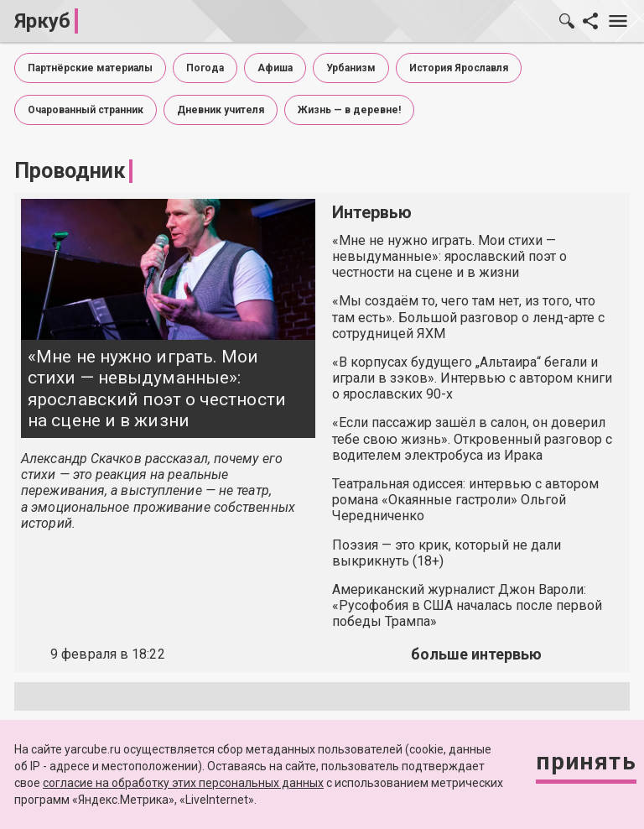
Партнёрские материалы (90, 68)
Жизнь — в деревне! (349, 110)
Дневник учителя (221, 110)
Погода (205, 68)
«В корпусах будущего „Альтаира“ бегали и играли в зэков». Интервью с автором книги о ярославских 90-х (472, 378)
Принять (586, 761)
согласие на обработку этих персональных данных (183, 783)
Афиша (275, 68)
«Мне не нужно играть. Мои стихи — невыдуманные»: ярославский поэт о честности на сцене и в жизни (157, 388)
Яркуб (42, 21)
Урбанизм (351, 68)
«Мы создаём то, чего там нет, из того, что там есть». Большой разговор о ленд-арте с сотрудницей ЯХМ (468, 317)
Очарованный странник (86, 110)
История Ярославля (459, 68)
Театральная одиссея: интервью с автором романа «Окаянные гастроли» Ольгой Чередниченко (465, 500)
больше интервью (476, 654)
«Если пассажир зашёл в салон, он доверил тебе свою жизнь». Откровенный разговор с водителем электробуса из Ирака (472, 438)
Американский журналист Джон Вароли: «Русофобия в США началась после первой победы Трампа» (467, 605)
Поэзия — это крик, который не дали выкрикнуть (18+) (447, 553)
